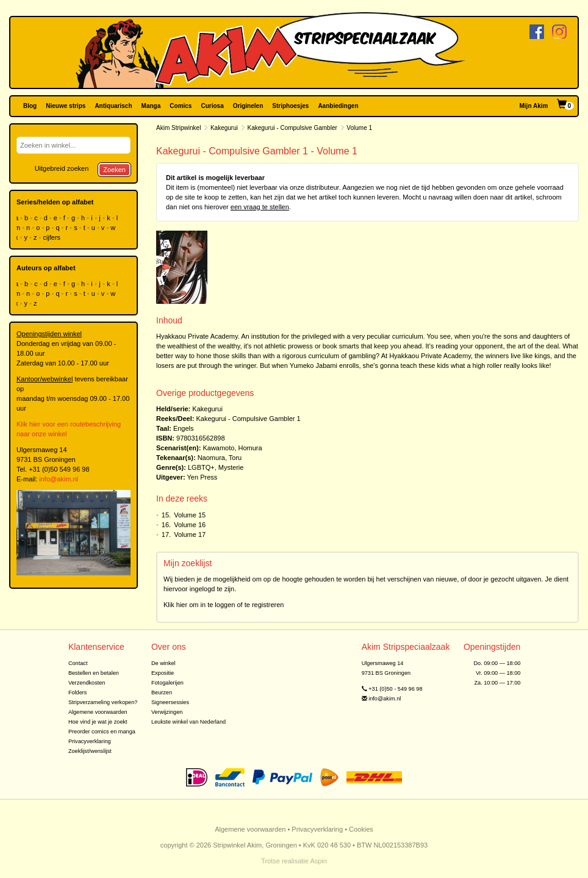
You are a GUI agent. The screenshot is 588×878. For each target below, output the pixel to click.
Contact (78, 663)
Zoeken (114, 170)
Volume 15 (190, 515)
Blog (30, 106)
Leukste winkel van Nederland (188, 722)
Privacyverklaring (90, 741)
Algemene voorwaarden (98, 712)
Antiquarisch (113, 106)
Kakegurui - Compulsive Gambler (292, 128)
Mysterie (231, 467)
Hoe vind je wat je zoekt (98, 722)
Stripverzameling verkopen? (103, 702)
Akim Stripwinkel (178, 128)
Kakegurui (224, 128)
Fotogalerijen (167, 683)
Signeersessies (170, 702)
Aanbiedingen (338, 106)
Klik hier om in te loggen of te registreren (224, 605)
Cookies (361, 829)
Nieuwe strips (66, 106)
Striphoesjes (290, 106)
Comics (181, 106)
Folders (78, 693)
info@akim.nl (59, 479)
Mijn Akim (534, 106)
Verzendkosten (87, 683)
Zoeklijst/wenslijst (90, 751)
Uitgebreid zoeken (62, 168)
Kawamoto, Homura (232, 448)
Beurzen (162, 693)
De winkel (163, 663)
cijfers (52, 237)
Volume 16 (190, 525)
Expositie (163, 673)
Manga (151, 106)
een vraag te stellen (260, 207)
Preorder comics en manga (102, 732)
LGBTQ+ (201, 467)
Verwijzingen (167, 712)
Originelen (248, 106)
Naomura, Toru (220, 458)
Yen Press (203, 477)
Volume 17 (190, 534)
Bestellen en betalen (94, 673)
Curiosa (212, 106)
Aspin (318, 861)
